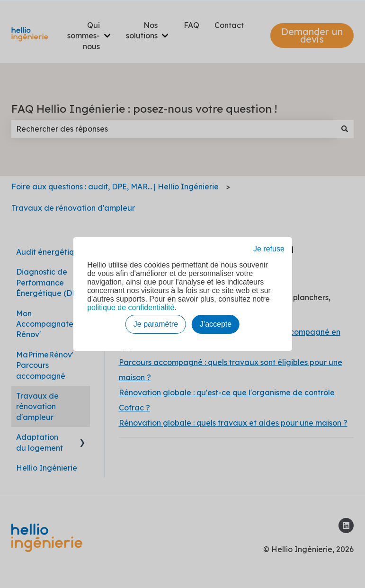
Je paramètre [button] (156, 324)
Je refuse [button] (269, 249)
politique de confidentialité (131, 307)
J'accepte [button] (216, 324)
